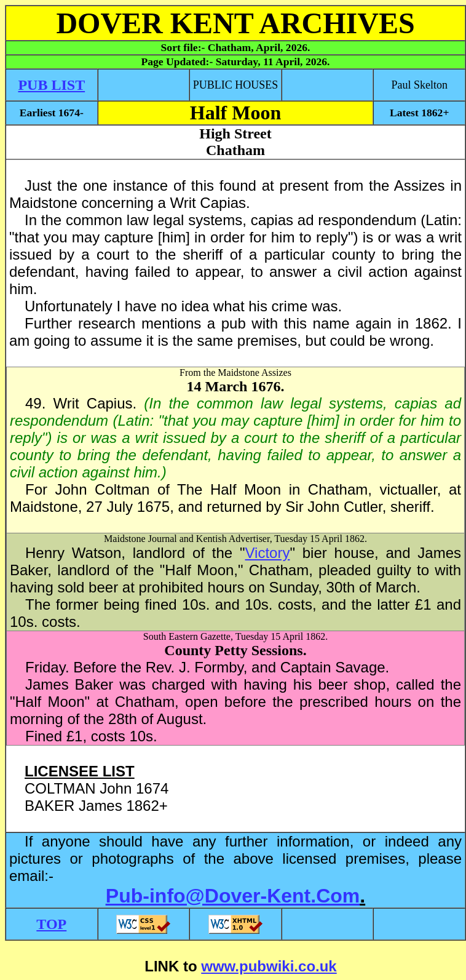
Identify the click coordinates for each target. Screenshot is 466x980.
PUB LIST (51, 85)
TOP (51, 924)
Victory (268, 553)
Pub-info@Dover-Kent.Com (233, 896)
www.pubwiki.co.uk (269, 966)
